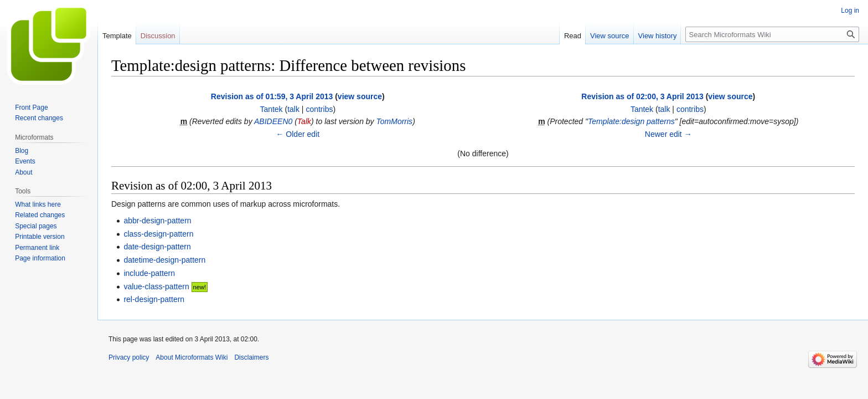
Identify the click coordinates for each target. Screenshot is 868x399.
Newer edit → (668, 134)
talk (293, 109)
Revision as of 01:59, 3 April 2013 (272, 96)
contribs (319, 109)
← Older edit (298, 134)
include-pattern (149, 273)
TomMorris (395, 121)
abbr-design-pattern (157, 221)
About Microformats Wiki (192, 357)
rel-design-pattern (154, 299)
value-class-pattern (156, 287)
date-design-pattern (157, 247)
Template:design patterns (631, 121)
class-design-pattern (158, 234)
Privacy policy (129, 357)
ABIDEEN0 (273, 121)
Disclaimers (251, 357)
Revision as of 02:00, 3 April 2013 (642, 96)
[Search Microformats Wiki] (772, 34)
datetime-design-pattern (164, 260)
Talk (304, 121)
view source (360, 96)
